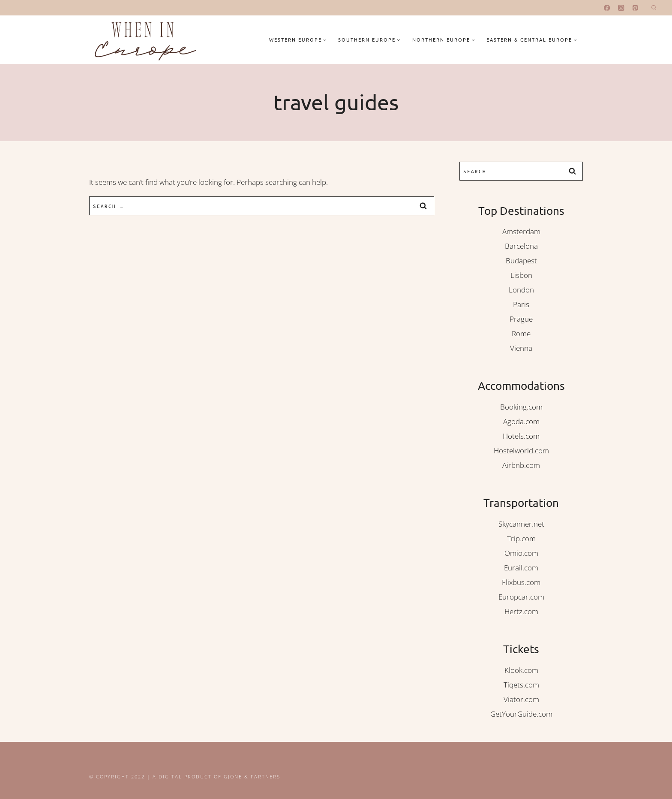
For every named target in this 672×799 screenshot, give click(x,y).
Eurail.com (521, 568)
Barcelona (521, 246)
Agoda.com (521, 421)
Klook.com (521, 670)
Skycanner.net (521, 524)
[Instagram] (621, 8)
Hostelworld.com (521, 451)
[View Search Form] (654, 8)
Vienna (521, 348)
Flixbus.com (521, 582)
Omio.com (521, 553)
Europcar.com (521, 597)
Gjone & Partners (252, 776)
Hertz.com (521, 611)
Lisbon (521, 275)
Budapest (521, 261)
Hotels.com (521, 436)
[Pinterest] (635, 8)
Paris (521, 304)
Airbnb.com (521, 465)
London (521, 290)
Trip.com (521, 538)
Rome (521, 333)
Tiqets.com (521, 685)
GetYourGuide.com (521, 714)
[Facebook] (607, 8)
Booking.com (521, 407)
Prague (521, 319)
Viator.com (521, 699)
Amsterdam (521, 231)
